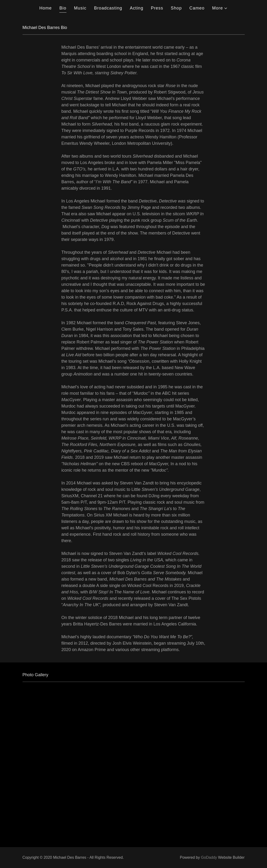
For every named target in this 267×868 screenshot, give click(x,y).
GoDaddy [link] (209, 857)
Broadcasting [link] (108, 8)
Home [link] (46, 8)
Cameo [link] (197, 8)
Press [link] (157, 8)
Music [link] (80, 8)
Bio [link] (63, 8)
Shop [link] (176, 8)
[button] (220, 8)
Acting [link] (137, 8)
